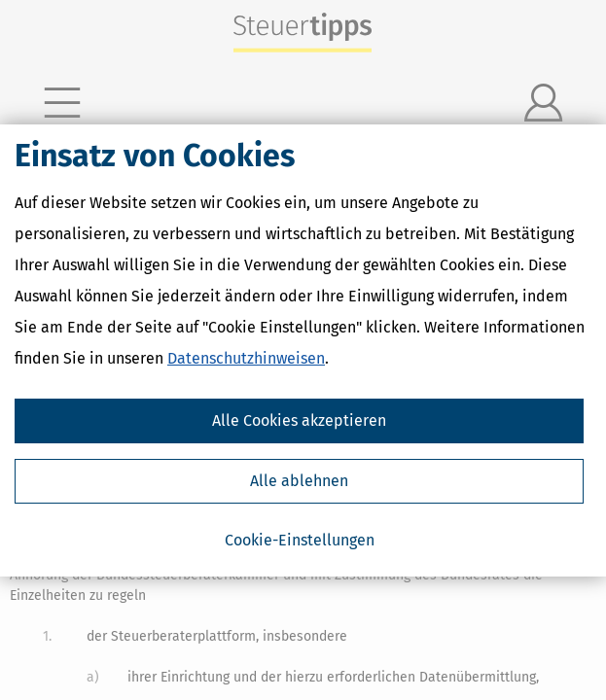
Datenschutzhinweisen (246, 358)
